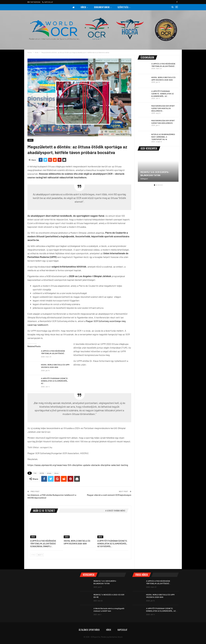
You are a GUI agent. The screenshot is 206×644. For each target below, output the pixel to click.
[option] (158, 169)
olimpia (49, 473)
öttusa (56, 473)
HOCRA (42, 473)
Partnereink (34, 2)
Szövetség (124, 7)
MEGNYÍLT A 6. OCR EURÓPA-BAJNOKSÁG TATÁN (155, 174)
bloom (120, 637)
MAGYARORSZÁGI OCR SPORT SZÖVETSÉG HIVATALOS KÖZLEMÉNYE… (163, 108)
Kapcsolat (48, 2)
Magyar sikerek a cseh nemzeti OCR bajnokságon (109, 495)
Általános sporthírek (89, 630)
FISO (35, 473)
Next (40, 555)
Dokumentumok (102, 7)
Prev (33, 555)
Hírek (83, 7)
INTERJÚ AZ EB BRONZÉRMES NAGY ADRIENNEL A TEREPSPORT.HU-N (163, 137)
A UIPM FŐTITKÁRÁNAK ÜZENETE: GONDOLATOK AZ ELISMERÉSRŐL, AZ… (55, 381)
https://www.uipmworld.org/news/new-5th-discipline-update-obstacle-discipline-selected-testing (78, 465)
